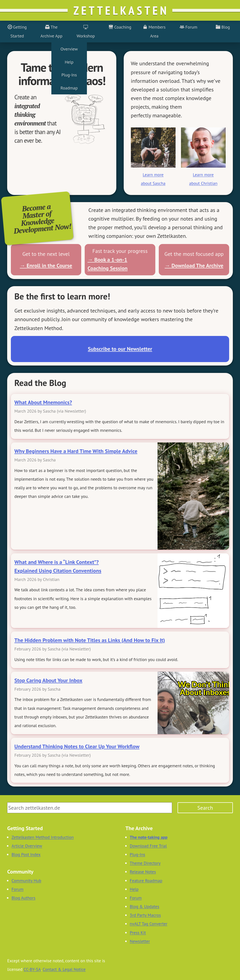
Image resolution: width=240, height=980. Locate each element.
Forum (189, 27)
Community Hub (26, 881)
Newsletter (140, 941)
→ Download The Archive (194, 265)
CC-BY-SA (32, 969)
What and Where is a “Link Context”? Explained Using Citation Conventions (58, 566)
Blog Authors (24, 898)
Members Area (154, 31)
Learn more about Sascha (153, 179)
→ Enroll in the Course (46, 265)
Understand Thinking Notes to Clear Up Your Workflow (77, 746)
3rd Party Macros (145, 915)
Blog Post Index (26, 854)
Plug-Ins (138, 854)
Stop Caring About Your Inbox (48, 680)
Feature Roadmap (146, 881)
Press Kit (138, 933)
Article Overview (27, 846)
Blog (223, 27)
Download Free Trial (148, 846)
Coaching (120, 27)
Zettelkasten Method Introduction (43, 837)
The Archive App (51, 31)
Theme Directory (145, 863)
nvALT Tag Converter (149, 924)
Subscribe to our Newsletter (120, 349)
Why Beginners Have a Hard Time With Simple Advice (76, 451)
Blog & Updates (145, 906)
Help (134, 889)
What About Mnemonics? (43, 402)
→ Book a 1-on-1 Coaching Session (107, 264)
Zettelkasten (121, 10)
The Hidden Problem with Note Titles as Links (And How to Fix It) (90, 640)
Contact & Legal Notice (64, 969)
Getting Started (17, 31)
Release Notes (143, 872)
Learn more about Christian (203, 179)
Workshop (86, 31)
